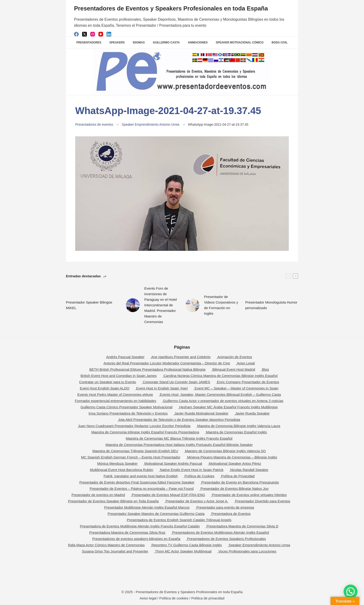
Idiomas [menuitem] (139, 43)
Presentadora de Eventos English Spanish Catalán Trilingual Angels (179, 520)
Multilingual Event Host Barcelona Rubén (122, 470)
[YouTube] (101, 34)
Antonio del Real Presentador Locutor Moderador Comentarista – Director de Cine (167, 363)
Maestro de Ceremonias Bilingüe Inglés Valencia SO (225, 451)
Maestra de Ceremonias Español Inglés (236, 432)
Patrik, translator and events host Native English (141, 476)
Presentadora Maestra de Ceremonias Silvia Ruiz (127, 532)
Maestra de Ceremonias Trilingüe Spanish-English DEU (135, 451)
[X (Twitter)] (84, 34)
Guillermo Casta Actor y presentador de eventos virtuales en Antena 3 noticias (223, 401)
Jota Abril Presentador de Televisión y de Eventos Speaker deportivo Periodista (179, 420)
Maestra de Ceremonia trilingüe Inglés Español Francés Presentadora (145, 432)
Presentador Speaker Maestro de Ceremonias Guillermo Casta (156, 514)
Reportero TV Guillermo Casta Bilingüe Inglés (187, 545)
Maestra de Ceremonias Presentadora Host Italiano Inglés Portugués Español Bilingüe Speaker (179, 445)
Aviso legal (148, 598)
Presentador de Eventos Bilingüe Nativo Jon (234, 489)
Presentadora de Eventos (231, 514)
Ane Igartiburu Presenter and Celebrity (181, 357)
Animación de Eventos (235, 357)
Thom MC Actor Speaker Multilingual (183, 551)
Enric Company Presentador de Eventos (248, 382)
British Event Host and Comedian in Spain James (119, 376)
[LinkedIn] (109, 34)
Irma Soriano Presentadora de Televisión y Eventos (128, 413)
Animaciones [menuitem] (198, 43)
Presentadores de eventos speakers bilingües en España (136, 539)
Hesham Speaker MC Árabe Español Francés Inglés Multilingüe (228, 407)
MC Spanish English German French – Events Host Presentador (131, 457)
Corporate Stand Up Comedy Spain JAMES (176, 382)
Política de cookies (174, 598)
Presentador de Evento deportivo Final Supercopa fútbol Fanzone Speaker (137, 482)
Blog (265, 369)
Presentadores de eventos (94, 124)
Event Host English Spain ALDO (105, 388)
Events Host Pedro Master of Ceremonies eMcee (115, 394)
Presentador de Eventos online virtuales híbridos (249, 495)
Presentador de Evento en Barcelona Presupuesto (240, 482)
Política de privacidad (208, 598)
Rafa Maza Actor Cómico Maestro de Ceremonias (106, 545)
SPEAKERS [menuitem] (117, 43)
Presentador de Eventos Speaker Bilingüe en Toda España (113, 501)
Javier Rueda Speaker (252, 413)
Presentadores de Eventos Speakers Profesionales (226, 539)
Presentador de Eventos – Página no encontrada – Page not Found (142, 489)
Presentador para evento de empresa (225, 507)
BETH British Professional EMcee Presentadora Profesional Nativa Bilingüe (148, 369)
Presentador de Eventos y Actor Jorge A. (197, 501)
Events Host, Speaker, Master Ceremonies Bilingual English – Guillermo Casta (220, 394)
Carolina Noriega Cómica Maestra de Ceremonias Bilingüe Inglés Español (221, 376)
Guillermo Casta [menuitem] (166, 43)
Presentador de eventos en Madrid (98, 495)
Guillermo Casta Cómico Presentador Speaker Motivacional (127, 407)
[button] (351, 592)
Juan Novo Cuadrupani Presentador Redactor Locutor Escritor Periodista (134, 426)
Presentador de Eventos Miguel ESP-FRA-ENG (168, 495)
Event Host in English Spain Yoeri (162, 388)
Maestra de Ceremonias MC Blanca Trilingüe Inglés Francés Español (179, 438)
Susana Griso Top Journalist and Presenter (115, 551)
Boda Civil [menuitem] (280, 43)
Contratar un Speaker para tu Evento (108, 382)
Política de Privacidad (238, 476)
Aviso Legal (246, 363)
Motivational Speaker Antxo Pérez (235, 463)
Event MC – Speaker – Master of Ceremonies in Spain (236, 388)
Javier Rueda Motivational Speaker (201, 413)
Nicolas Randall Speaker (249, 470)
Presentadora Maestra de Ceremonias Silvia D (242, 526)
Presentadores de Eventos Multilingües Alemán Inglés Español (221, 532)
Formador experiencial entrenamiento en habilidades (115, 401)
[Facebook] (76, 34)
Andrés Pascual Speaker (125, 357)
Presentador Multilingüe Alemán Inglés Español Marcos (147, 507)
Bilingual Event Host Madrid (234, 369)
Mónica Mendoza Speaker (117, 463)
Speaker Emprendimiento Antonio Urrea (151, 124)
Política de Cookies (199, 476)
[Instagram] (93, 34)
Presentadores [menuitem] (89, 43)
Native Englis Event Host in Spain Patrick (192, 470)
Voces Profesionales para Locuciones (247, 551)
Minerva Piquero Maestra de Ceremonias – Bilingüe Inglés (232, 457)
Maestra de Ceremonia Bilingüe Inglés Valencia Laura (239, 426)
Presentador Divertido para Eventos (263, 501)
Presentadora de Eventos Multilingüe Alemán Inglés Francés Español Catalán (140, 526)
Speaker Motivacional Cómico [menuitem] (240, 43)
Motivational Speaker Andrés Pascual (173, 463)
